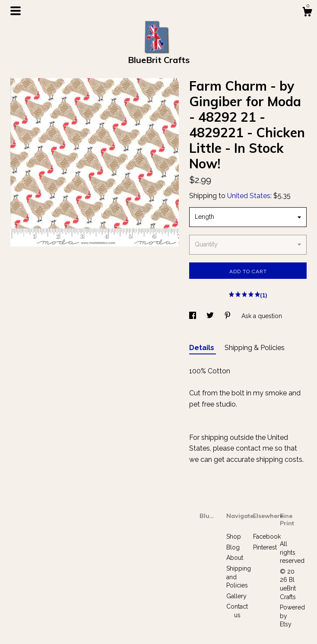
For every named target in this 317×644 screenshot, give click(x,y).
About (235, 558)
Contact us (237, 611)
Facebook (267, 537)
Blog (233, 547)
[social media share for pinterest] (228, 316)
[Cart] (307, 13)
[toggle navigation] (16, 11)
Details (203, 348)
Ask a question (262, 316)
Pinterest (265, 547)
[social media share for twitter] (211, 316)
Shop (234, 537)
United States (249, 196)
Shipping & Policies (255, 348)
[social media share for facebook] (193, 316)
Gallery (236, 596)
